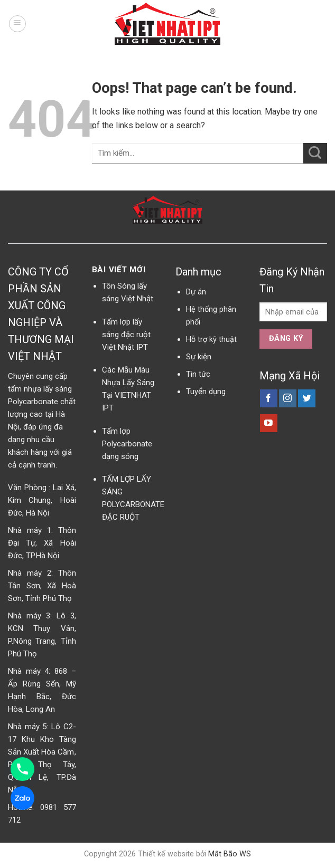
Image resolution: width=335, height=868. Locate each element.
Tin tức (198, 374)
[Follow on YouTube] (269, 423)
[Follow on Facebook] (269, 398)
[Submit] (315, 153)
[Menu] (17, 24)
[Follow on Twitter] (307, 398)
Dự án (196, 292)
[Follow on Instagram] (288, 398)
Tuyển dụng (206, 392)
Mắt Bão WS (230, 854)
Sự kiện (199, 357)
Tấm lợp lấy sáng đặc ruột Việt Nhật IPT (126, 335)
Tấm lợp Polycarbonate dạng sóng (127, 444)
